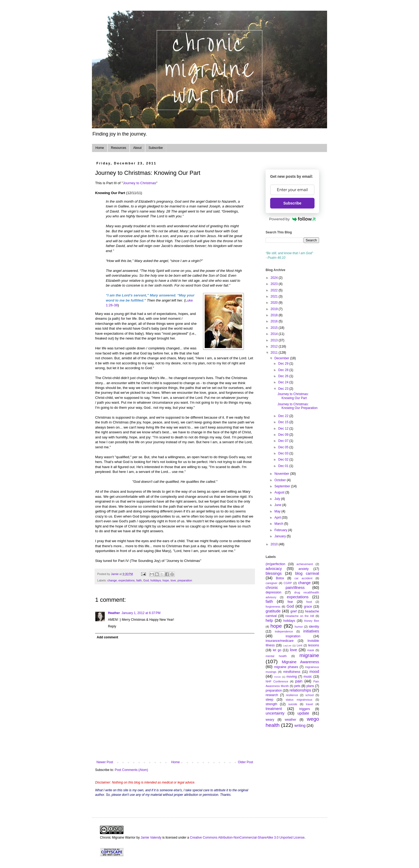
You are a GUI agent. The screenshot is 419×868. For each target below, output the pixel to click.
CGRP (288, 583)
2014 (275, 334)
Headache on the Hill (300, 616)
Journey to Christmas (140, 183)
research (272, 695)
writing (300, 726)
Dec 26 (284, 376)
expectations (127, 580)
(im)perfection (275, 564)
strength (271, 704)
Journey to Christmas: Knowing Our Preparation (297, 406)
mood (314, 672)
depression (273, 592)
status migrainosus (299, 700)
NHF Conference (277, 681)
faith (139, 580)
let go (277, 650)
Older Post (245, 762)
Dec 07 (284, 441)
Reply (112, 626)
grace (308, 607)
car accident (303, 578)
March (279, 524)
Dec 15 (284, 422)
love (173, 580)
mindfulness (292, 672)
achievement (305, 564)
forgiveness (273, 607)
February (281, 530)
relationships (300, 690)
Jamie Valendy (151, 838)
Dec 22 (284, 416)
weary (270, 720)
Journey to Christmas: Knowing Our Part (293, 396)
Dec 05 (284, 447)
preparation (185, 580)
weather (291, 720)
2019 (275, 309)
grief (294, 611)
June (278, 505)
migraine (309, 655)
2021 (275, 296)
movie (278, 677)
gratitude (273, 611)
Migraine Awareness (300, 662)
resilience (292, 695)
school (310, 695)
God (146, 580)
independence (284, 631)
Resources (119, 148)
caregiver (271, 583)
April (278, 518)
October (281, 480)
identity (314, 627)
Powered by (292, 219)
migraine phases (286, 667)
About (137, 148)
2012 (275, 346)
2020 (275, 303)
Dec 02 (284, 460)
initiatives (311, 631)
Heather (114, 613)
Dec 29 (284, 364)
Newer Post (105, 762)
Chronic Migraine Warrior (118, 838)
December (282, 358)
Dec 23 (284, 389)
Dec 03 (284, 453)
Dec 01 (284, 466)
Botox (280, 578)
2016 (275, 321)
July (278, 499)
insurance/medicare (280, 641)
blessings (274, 573)
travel (309, 704)
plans (310, 686)
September (283, 486)
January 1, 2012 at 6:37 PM (141, 613)
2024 (275, 278)
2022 (275, 290)
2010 (275, 544)
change (112, 580)
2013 (275, 340)
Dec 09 (284, 435)
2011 (275, 353)
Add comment (107, 637)
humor (299, 627)
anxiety (304, 569)
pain (299, 681)
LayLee (287, 645)
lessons (314, 645)
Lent (299, 645)
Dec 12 (284, 429)
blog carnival (307, 573)
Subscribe (156, 148)
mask (311, 650)
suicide (293, 704)
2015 (275, 328)
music (308, 677)
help (269, 620)
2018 (275, 315)
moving (292, 677)
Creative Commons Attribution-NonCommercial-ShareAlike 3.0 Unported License (247, 838)
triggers (305, 709)
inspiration (293, 636)
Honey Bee (312, 621)
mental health (276, 656)
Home (100, 148)
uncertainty (275, 713)
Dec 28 (284, 370)
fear (290, 602)
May (278, 511)
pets (297, 686)
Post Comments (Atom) (131, 770)
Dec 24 (284, 382)
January (281, 536)
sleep (269, 700)
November (282, 474)
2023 (275, 284)
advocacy (274, 569)
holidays (156, 580)
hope (166, 580)
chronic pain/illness (285, 588)
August (280, 492)
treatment (274, 709)
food (309, 602)
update (303, 713)
